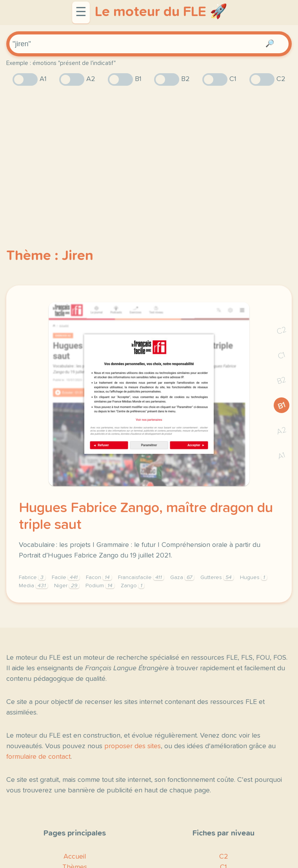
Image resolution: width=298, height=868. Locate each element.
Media (33, 586)
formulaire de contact (38, 757)
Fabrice (32, 577)
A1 (282, 456)
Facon (99, 577)
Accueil (75, 857)
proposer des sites (133, 746)
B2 (282, 381)
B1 (282, 405)
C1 (282, 356)
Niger (67, 586)
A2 (282, 431)
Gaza (182, 577)
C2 (282, 331)
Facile (66, 577)
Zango (133, 586)
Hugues (253, 577)
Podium (100, 586)
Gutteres (217, 577)
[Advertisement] (149, 153)
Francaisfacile (141, 577)
